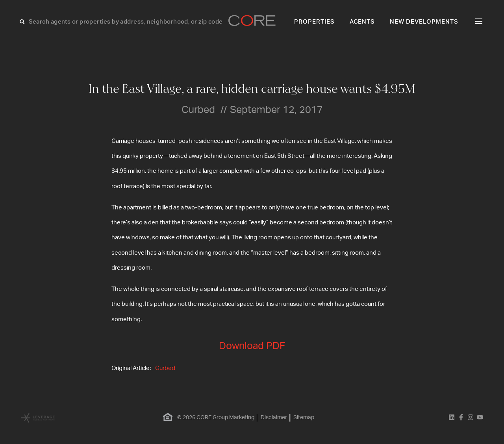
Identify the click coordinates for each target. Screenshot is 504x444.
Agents (362, 22)
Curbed (165, 368)
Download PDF (252, 346)
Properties (314, 22)
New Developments (424, 22)
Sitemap (304, 418)
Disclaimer (274, 418)
